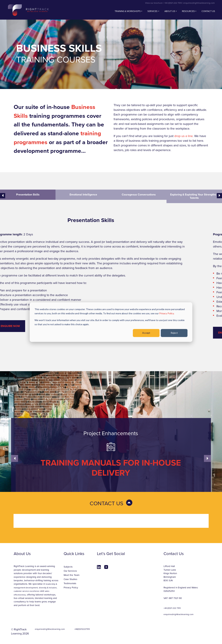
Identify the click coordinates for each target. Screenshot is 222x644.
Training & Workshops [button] (128, 11)
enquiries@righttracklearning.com (199, 3)
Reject (174, 333)
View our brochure (154, 3)
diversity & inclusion (48, 588)
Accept (146, 333)
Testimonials (70, 583)
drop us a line (183, 136)
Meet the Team (72, 575)
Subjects (68, 567)
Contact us (208, 11)
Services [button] (152, 11)
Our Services (70, 571)
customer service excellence (27, 591)
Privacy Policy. (167, 313)
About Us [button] (170, 11)
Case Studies (70, 579)
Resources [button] (188, 11)
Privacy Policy (71, 588)
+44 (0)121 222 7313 (173, 3)
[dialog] (111, 322)
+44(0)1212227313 (82, 629)
